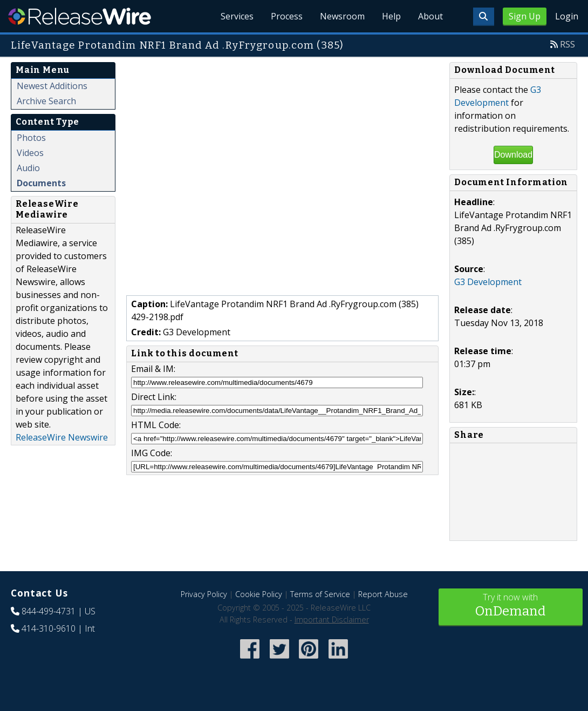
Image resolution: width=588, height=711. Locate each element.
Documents (41, 183)
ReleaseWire (80, 16)
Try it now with (511, 606)
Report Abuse (383, 594)
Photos (31, 138)
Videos (30, 153)
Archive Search (46, 101)
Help (391, 16)
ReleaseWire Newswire (62, 437)
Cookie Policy (259, 594)
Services (237, 16)
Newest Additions (52, 86)
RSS (568, 44)
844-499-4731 (49, 611)
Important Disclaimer (332, 619)
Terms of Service (320, 594)
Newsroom (342, 16)
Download (513, 155)
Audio (28, 168)
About (430, 16)
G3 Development (488, 282)
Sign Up (525, 16)
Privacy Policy (204, 594)
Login (567, 16)
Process (287, 16)
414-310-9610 (49, 628)
